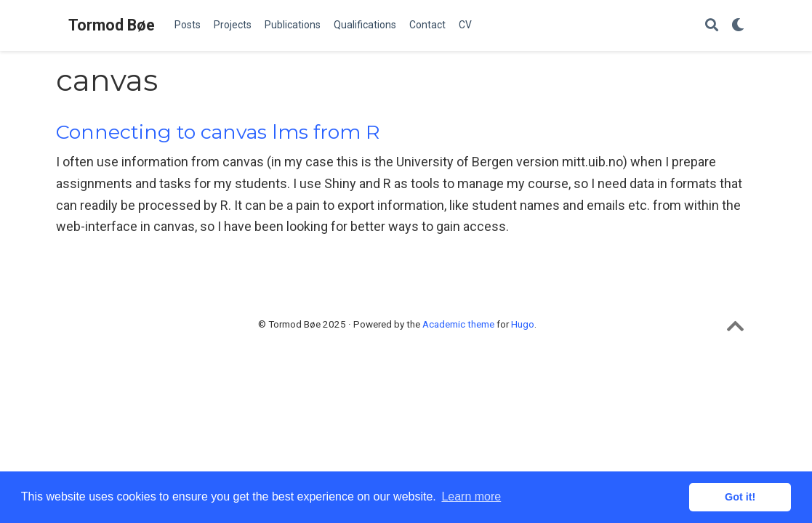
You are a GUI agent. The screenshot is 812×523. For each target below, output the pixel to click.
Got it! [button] (740, 497)
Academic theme (458, 324)
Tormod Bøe (112, 25)
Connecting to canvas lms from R (218, 132)
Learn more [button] (471, 496)
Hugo (523, 324)
